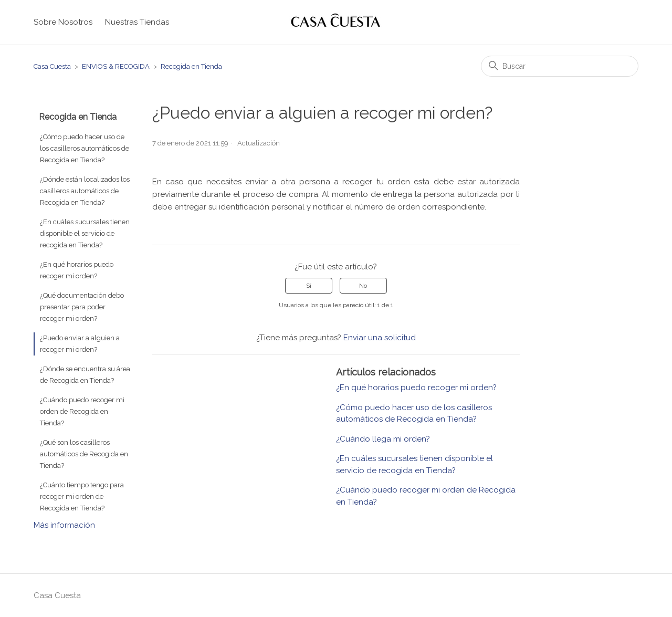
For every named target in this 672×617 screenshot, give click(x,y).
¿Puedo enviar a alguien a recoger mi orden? (80, 344)
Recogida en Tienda (191, 66)
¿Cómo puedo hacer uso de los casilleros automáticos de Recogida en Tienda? (85, 148)
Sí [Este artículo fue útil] (309, 286)
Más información (64, 525)
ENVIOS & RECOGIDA (116, 66)
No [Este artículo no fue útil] (363, 286)
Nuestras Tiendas (137, 22)
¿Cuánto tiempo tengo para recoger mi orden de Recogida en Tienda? (82, 496)
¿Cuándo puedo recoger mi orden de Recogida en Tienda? (82, 411)
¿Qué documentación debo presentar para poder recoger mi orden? (82, 307)
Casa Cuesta (52, 66)
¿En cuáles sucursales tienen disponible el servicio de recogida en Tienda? (85, 233)
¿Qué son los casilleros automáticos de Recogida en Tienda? (84, 454)
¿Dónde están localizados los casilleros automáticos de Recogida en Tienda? (85, 191)
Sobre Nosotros (63, 22)
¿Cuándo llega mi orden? (383, 439)
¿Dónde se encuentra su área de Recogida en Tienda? (85, 375)
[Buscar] (560, 66)
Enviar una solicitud (380, 338)
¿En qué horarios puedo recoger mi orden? (77, 270)
